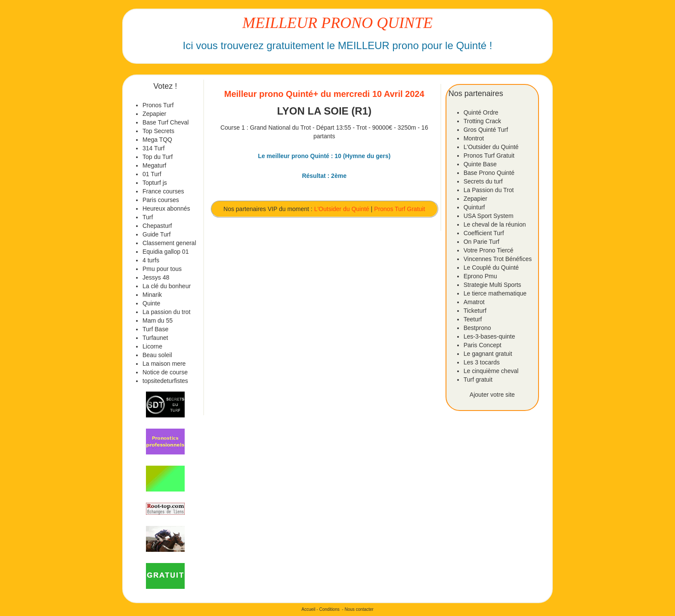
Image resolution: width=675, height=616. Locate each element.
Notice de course (165, 372)
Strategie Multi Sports (492, 285)
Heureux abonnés (166, 208)
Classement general (169, 243)
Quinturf (474, 207)
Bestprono (477, 328)
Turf (148, 217)
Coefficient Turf (484, 233)
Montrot (474, 138)
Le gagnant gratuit (488, 354)
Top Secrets (158, 131)
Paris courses (161, 200)
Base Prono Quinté (489, 173)
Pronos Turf (158, 105)
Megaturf (154, 165)
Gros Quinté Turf (486, 130)
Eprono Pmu (480, 276)
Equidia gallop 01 (166, 252)
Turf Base (155, 329)
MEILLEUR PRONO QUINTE (337, 23)
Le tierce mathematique (495, 293)
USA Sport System (489, 216)
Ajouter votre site (492, 395)
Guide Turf (156, 234)
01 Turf (152, 174)
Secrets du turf (483, 181)
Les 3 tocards (482, 362)
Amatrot (474, 302)
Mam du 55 (158, 320)
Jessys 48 (156, 277)
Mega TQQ (157, 140)
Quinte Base (480, 164)
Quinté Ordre (481, 112)
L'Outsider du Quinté (342, 209)
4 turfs (151, 260)
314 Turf (153, 148)
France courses (163, 191)
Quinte (151, 303)
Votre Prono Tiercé (489, 250)
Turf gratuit (478, 380)
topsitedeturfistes (165, 381)
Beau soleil (157, 355)
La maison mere (164, 364)
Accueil (308, 609)
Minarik (152, 295)
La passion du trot (166, 312)
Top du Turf (158, 157)
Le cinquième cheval (491, 371)
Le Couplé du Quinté (491, 268)
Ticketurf (475, 311)
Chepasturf (157, 226)
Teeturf (473, 319)
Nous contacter (359, 609)
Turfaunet (155, 338)
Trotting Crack (482, 121)
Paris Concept (483, 345)
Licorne (152, 346)
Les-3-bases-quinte (489, 336)
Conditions (329, 609)
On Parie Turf (481, 242)
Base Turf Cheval (166, 122)
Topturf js (155, 183)
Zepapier (154, 114)
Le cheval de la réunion (495, 224)
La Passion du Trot (489, 190)
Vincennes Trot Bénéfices (498, 259)
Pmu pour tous (162, 269)
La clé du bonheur (167, 286)
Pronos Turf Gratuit (399, 209)
